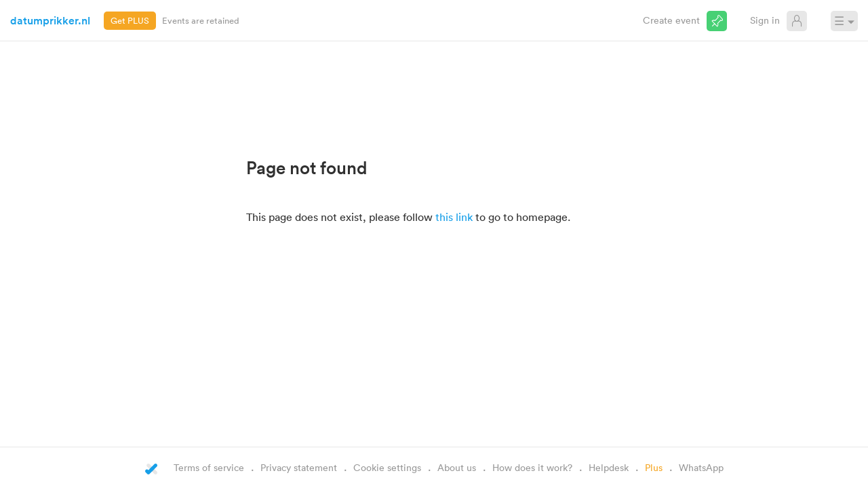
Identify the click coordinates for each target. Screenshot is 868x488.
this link (454, 217)
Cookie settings (387, 467)
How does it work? (532, 467)
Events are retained (201, 20)
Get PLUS (130, 20)
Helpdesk (609, 467)
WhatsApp (701, 467)
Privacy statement (299, 467)
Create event (671, 20)
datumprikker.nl (50, 20)
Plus (654, 467)
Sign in (765, 20)
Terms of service (209, 467)
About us (457, 467)
